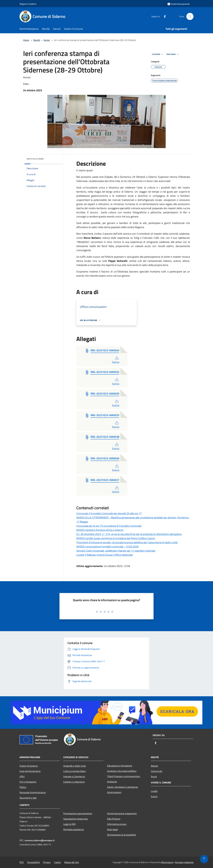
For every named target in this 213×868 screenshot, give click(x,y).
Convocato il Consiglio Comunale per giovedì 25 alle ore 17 (109, 513)
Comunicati (157, 771)
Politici (23, 787)
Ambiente (112, 782)
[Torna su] (204, 859)
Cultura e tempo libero (75, 771)
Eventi (154, 796)
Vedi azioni (173, 54)
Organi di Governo (29, 766)
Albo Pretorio (114, 819)
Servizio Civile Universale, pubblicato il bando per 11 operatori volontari (116, 551)
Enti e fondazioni (28, 782)
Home (26, 40)
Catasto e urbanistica (74, 782)
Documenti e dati (28, 798)
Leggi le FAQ (70, 824)
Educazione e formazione (120, 766)
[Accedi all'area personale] (179, 4)
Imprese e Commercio (74, 776)
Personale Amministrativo (33, 792)
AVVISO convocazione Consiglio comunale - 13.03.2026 (107, 546)
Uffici (22, 776)
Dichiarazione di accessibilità (121, 835)
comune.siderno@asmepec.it (40, 840)
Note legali (112, 829)
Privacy (47, 862)
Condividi (158, 54)
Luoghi (154, 791)
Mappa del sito (72, 862)
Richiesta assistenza (74, 829)
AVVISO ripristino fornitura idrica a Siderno (100, 530)
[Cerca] (190, 16)
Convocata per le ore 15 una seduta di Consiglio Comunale (109, 526)
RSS (22, 862)
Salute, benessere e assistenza (122, 787)
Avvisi (47, 40)
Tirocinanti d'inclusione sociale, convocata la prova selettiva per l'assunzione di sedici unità (127, 542)
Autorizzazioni (114, 792)
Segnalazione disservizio (76, 819)
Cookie (57, 862)
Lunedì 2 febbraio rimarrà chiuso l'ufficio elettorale (105, 555)
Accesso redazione (184, 862)
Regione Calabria (28, 4)
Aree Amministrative (30, 771)
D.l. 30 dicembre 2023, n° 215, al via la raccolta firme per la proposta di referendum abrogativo (129, 534)
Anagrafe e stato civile (75, 766)
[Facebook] (164, 16)
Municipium (167, 862)
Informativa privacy (117, 824)
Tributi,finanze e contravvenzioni (124, 776)
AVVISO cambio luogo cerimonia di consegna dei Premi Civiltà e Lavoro (116, 538)
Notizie (154, 766)
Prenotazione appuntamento (78, 813)
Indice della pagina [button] (35, 159)
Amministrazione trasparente (122, 813)
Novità (37, 40)
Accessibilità (33, 862)
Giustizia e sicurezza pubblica (122, 771)
